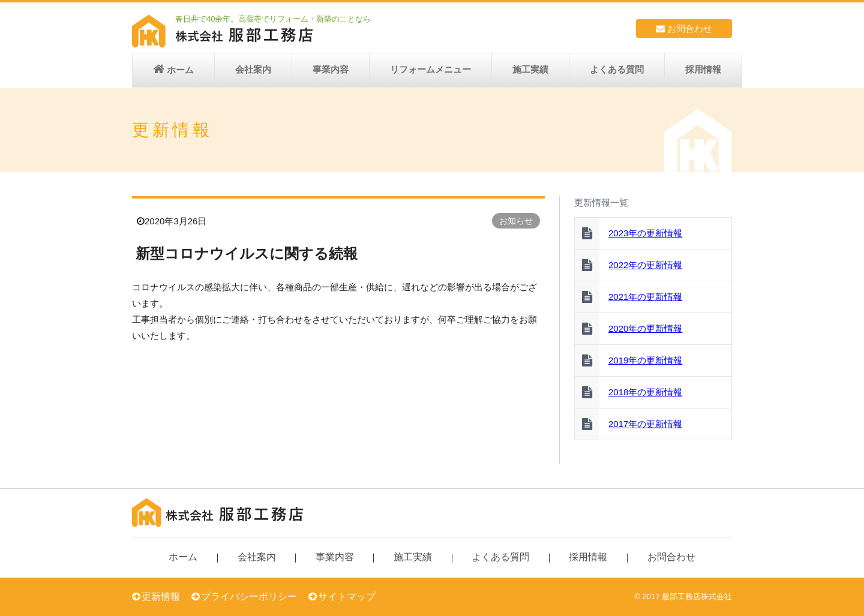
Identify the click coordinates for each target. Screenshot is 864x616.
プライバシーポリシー (249, 597)
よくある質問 (617, 69)
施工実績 (530, 69)
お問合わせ (684, 28)
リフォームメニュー (430, 69)
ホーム (180, 70)
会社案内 (253, 69)
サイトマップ (347, 597)
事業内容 (331, 69)
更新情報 (161, 597)
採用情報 (703, 69)
